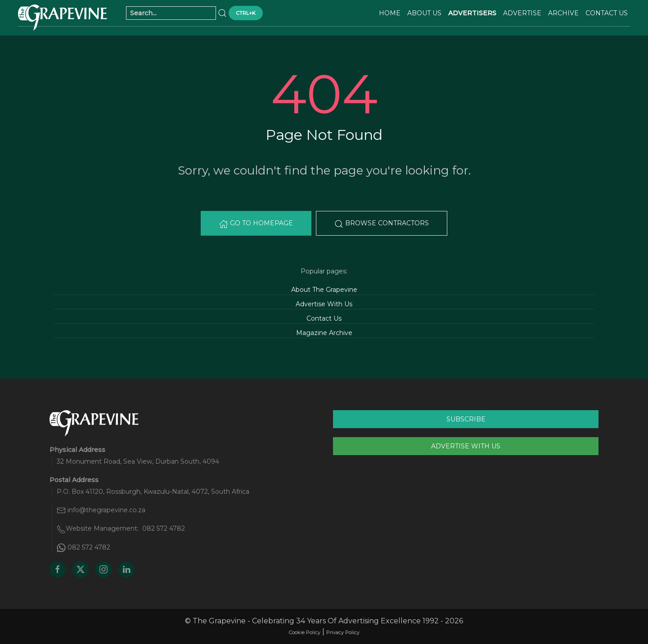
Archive (563, 13)
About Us (424, 13)
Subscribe (466, 419)
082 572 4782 (164, 528)
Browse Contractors (382, 224)
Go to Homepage (256, 224)
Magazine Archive (324, 333)
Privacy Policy (343, 632)
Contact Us (607, 13)
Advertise (522, 13)
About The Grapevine (324, 290)
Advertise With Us (324, 304)
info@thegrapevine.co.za (106, 510)
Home (390, 13)
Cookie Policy (305, 632)
